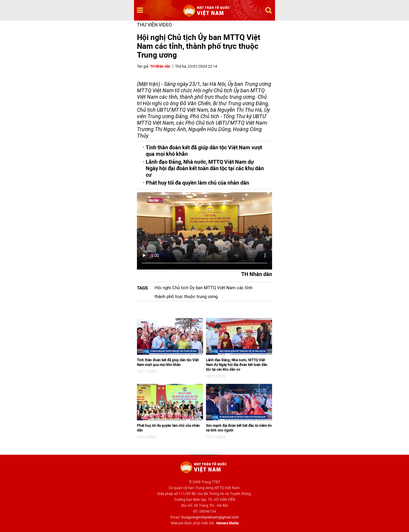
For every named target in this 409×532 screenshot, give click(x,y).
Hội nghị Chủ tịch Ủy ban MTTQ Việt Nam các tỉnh (203, 288)
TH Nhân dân (160, 66)
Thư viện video (154, 25)
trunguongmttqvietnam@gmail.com (210, 517)
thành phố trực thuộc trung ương (186, 297)
